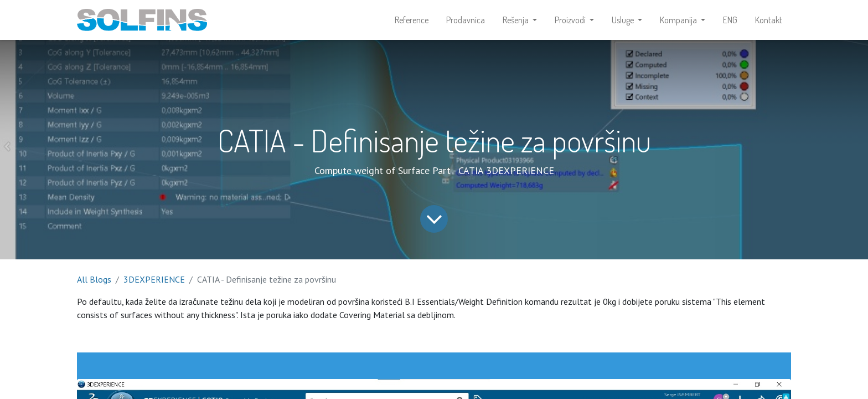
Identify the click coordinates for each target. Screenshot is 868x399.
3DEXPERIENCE (154, 279)
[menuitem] (412, 20)
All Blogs (94, 279)
